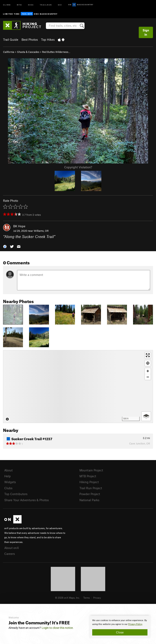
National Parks (89, 500)
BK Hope (19, 226)
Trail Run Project (91, 488)
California (9, 52)
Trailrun (46, 5)
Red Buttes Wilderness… (56, 52)
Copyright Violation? (78, 167)
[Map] (78, 387)
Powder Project (90, 494)
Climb (7, 5)
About (8, 470)
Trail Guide (11, 40)
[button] (5, 246)
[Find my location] (148, 363)
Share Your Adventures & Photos (27, 500)
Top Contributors (16, 494)
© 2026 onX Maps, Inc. (67, 598)
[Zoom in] (148, 371)
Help (8, 476)
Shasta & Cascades (28, 52)
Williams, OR (41, 231)
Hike (31, 5)
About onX (12, 548)
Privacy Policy (135, 624)
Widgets (10, 482)
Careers (10, 554)
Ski (60, 5)
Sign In (146, 32)
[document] (120, 627)
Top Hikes (48, 40)
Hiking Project (89, 482)
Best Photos (30, 40)
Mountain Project (91, 470)
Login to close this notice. (58, 628)
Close (120, 632)
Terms (87, 598)
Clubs (8, 488)
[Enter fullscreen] (148, 355)
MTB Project (88, 476)
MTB (19, 5)
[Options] (146, 416)
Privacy (97, 598)
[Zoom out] (148, 377)
